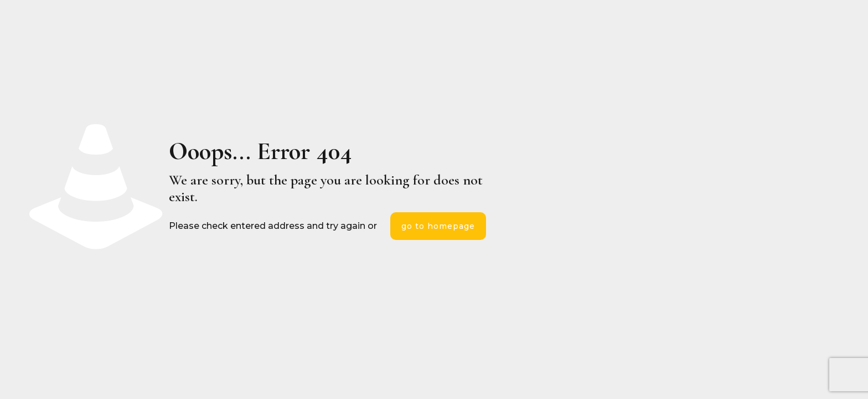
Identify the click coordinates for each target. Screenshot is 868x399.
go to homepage (438, 226)
